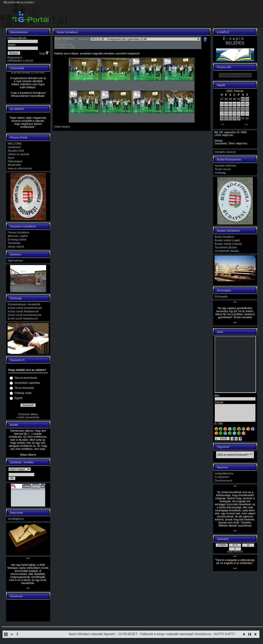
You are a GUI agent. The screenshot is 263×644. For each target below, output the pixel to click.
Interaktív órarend (225, 152)
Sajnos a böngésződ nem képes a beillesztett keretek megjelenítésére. (235, 365)
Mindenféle (14, 165)
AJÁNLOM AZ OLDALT (19, 2)
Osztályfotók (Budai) (227, 251)
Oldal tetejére (62, 127)
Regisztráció (15, 57)
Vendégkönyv (16, 519)
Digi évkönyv (15, 260)
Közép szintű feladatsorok (23, 311)
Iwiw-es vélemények (20, 168)
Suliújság (220, 173)
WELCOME (15, 144)
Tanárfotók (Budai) (226, 247)
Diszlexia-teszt (224, 480)
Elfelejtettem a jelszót (20, 61)
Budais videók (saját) (227, 240)
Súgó (44, 53)
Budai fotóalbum (64, 39)
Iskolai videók (16, 247)
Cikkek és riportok (19, 154)
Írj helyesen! (222, 477)
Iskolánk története (225, 166)
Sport (11, 158)
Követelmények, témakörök (24, 304)
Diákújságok (15, 161)
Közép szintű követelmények (25, 308)
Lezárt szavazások (28, 417)
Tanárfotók (14, 243)
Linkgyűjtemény (224, 473)
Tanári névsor (223, 169)
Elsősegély (221, 296)
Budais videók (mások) (229, 244)
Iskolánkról (14, 147)
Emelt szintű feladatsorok (23, 318)
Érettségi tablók (17, 239)
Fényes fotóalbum (19, 232)
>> (246, 124)
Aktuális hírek (16, 151)
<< (222, 124)
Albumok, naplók (18, 236)
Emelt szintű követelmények (25, 315)
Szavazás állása (28, 414)
